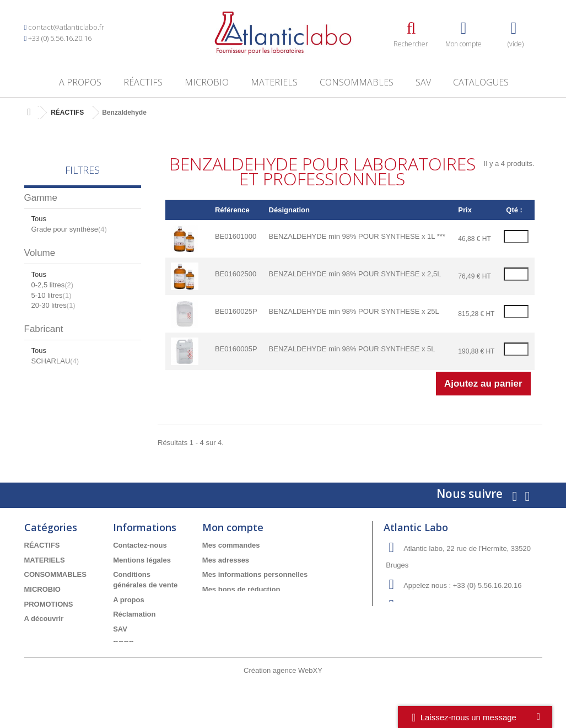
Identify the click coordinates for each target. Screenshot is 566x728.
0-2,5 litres (53, 285)
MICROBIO (207, 82)
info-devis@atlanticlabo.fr (470, 606)
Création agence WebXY (283, 698)
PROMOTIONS (49, 604)
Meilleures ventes (54, 633)
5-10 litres (52, 295)
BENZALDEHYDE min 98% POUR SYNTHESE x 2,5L (355, 274)
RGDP (123, 643)
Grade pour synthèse (69, 229)
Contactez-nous (140, 545)
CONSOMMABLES (357, 82)
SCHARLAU (55, 361)
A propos (80, 82)
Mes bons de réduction (241, 589)
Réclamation (134, 614)
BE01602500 (236, 274)
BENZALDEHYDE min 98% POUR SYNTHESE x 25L (354, 311)
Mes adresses (226, 560)
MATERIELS (274, 82)
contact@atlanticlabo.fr (66, 27)
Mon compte (233, 527)
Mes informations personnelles (255, 574)
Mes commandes (231, 545)
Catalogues (481, 82)
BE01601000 (236, 236)
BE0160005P (236, 349)
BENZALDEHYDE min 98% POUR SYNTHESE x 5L (352, 349)
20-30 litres (53, 305)
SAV (423, 82)
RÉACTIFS (143, 82)
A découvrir (44, 619)
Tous (39, 219)
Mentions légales (142, 560)
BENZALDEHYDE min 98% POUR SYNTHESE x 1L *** (357, 236)
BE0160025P (236, 311)
